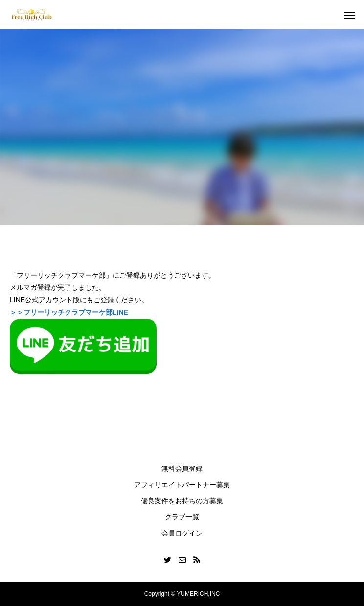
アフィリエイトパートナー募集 (182, 485)
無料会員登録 (182, 468)
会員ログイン (182, 533)
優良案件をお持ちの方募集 (182, 501)
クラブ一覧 (182, 517)
